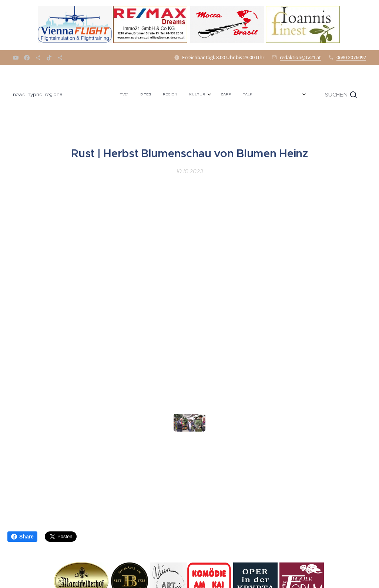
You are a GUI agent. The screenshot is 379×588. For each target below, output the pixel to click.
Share (22, 537)
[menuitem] (102, 95)
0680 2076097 (351, 57)
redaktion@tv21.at (300, 57)
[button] (341, 95)
